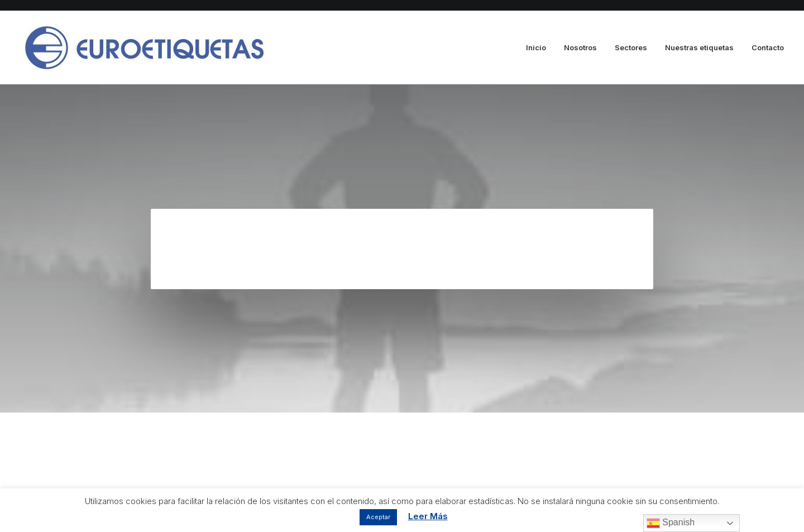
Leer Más (428, 516)
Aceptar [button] (378, 517)
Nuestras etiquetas (699, 47)
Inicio (536, 47)
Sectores (631, 47)
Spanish (671, 523)
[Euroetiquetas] (143, 48)
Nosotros (580, 47)
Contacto (768, 47)
